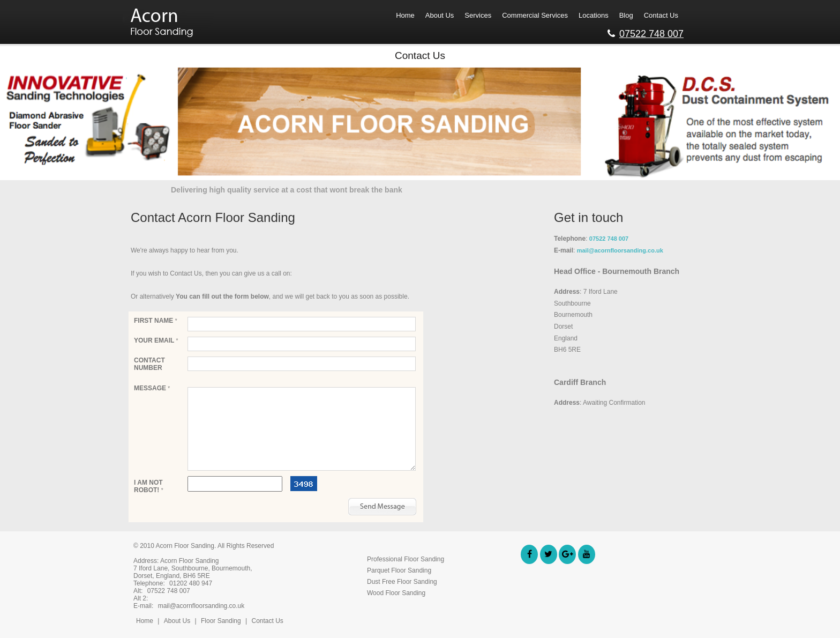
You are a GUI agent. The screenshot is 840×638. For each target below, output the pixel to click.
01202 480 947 (191, 583)
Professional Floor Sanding (406, 559)
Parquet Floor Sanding (399, 570)
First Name (156, 321)
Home (145, 621)
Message (152, 388)
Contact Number (149, 364)
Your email (156, 340)
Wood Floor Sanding (396, 593)
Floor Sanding (222, 621)
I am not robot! (149, 486)
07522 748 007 (646, 32)
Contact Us (267, 621)
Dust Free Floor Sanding (402, 582)
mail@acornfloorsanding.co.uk (620, 250)
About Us (177, 621)
